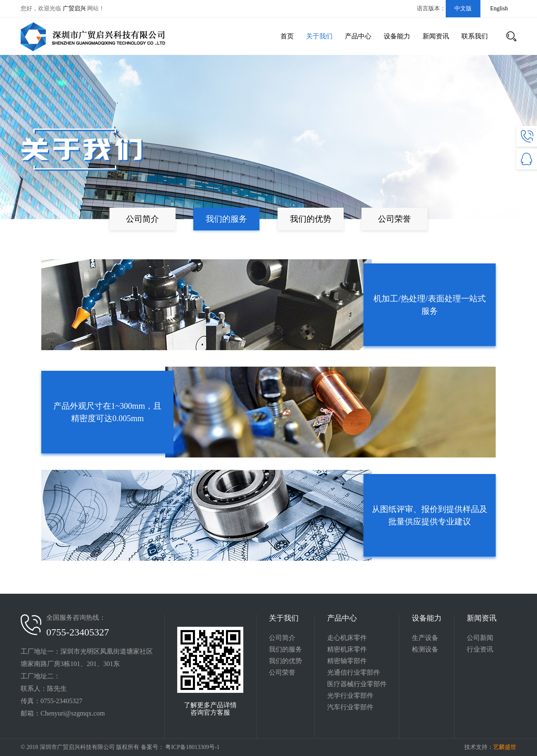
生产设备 (425, 638)
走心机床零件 (347, 638)
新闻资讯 (436, 36)
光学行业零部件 (350, 696)
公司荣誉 (394, 219)
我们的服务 (226, 219)
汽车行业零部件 (350, 707)
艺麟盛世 (505, 747)
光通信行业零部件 (354, 672)
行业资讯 (480, 649)
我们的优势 (311, 219)
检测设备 (425, 649)
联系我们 (475, 36)
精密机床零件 (347, 649)
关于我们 (319, 36)
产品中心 (358, 36)
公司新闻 (480, 638)
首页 (287, 36)
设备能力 (397, 36)
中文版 (463, 8)
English (499, 8)
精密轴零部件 (347, 661)
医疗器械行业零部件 (357, 684)
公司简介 (143, 219)
